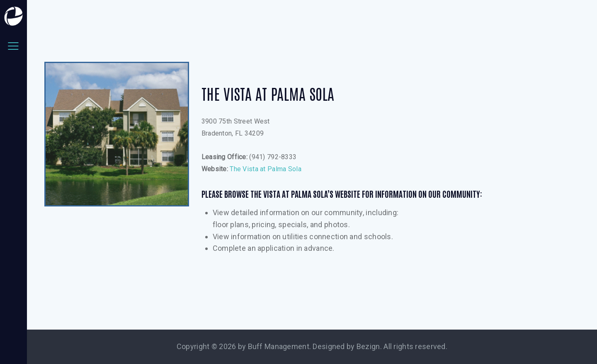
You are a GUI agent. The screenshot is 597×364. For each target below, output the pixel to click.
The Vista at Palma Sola (266, 169)
